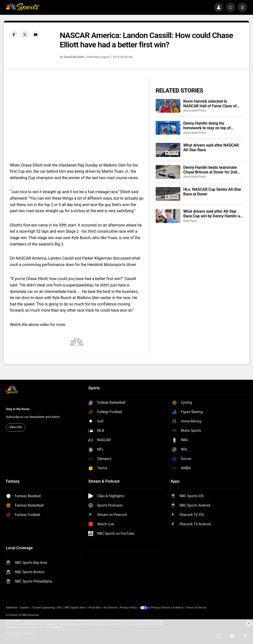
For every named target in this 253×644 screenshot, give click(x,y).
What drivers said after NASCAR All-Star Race (211, 148)
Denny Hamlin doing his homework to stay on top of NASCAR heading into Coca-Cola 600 (212, 126)
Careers (25, 608)
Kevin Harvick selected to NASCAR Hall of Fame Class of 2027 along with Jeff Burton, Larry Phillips (213, 104)
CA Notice (181, 608)
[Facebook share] (14, 35)
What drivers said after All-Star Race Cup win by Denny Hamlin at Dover (212, 214)
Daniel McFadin (74, 57)
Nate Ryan (190, 221)
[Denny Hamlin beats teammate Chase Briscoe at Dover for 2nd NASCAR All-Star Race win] (168, 172)
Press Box (95, 608)
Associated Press (195, 111)
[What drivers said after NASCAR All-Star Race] (168, 150)
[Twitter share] (25, 35)
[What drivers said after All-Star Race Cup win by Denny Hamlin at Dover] (168, 216)
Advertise (12, 608)
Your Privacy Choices (161, 608)
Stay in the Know (18, 409)
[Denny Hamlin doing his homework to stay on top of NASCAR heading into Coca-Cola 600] (168, 128)
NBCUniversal (30, 615)
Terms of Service (200, 608)
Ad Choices (110, 608)
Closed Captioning (43, 608)
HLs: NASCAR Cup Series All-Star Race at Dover (212, 192)
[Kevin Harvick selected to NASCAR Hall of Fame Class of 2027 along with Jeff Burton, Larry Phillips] (168, 106)
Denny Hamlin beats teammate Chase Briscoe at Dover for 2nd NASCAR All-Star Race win (210, 170)
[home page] (23, 7)
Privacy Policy (128, 608)
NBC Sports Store (75, 608)
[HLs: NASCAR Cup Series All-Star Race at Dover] (168, 194)
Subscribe (16, 427)
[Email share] (36, 35)
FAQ (60, 608)
